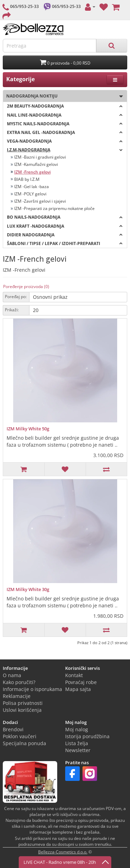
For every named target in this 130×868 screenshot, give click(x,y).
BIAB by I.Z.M (27, 179)
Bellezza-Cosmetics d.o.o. (63, 852)
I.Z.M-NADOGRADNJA (65, 150)
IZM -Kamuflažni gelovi (36, 164)
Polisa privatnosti (23, 703)
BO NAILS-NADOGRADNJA (65, 217)
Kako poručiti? (19, 682)
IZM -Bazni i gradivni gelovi (40, 157)
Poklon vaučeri (20, 736)
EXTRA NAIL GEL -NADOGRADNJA (65, 132)
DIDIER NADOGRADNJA (65, 235)
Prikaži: (12, 310)
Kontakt (74, 675)
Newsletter (78, 750)
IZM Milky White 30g (28, 589)
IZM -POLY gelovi (30, 194)
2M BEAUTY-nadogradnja (65, 106)
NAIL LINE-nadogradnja (65, 115)
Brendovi (13, 729)
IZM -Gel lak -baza (32, 187)
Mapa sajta (78, 689)
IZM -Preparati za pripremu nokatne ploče (54, 208)
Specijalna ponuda (24, 743)
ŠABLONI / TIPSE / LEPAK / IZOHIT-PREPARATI (65, 243)
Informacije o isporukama (32, 689)
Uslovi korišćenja (22, 710)
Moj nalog (77, 729)
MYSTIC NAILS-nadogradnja (65, 124)
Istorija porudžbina (87, 736)
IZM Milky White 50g (28, 429)
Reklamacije (17, 696)
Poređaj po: (16, 297)
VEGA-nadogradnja (65, 141)
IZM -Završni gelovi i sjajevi (40, 201)
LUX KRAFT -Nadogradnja (65, 226)
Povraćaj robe (81, 682)
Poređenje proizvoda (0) (26, 286)
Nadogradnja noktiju (63, 96)
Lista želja (77, 743)
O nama (12, 675)
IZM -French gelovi (32, 172)
